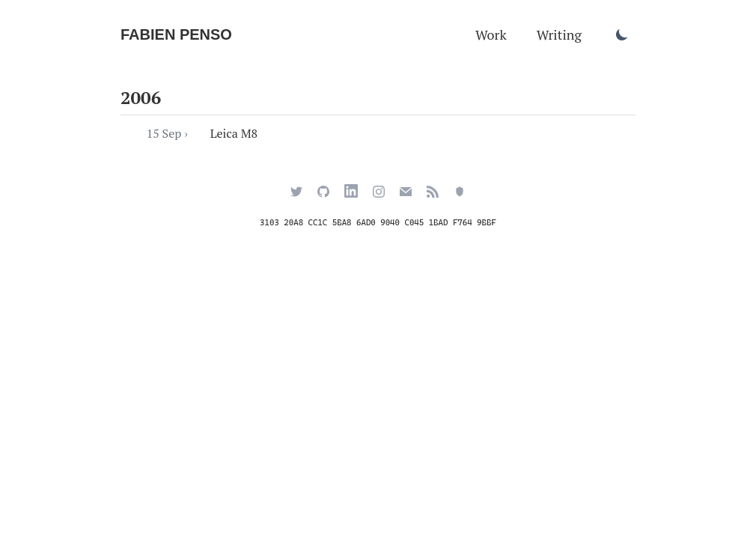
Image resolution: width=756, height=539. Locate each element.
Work (491, 34)
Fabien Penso (176, 34)
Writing (559, 34)
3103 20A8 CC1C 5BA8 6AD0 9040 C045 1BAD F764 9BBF (378, 223)
